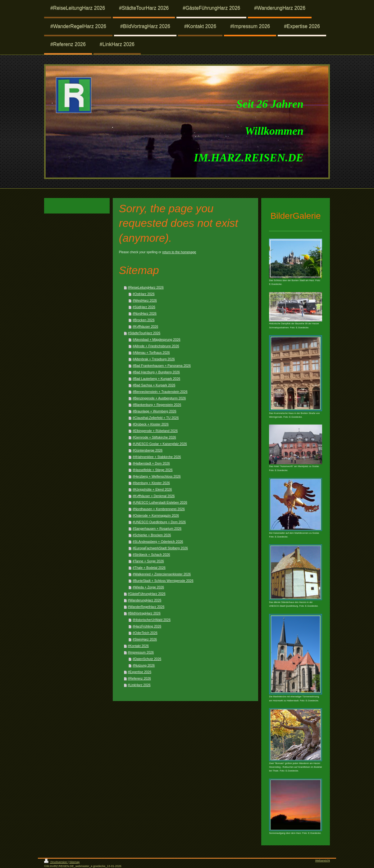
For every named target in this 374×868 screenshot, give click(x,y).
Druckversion (56, 862)
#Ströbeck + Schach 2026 (151, 555)
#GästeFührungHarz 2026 (146, 594)
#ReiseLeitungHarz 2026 (146, 287)
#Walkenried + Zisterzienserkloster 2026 (162, 574)
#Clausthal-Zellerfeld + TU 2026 (156, 418)
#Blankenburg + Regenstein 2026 (157, 405)
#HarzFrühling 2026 (147, 626)
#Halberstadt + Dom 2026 (151, 463)
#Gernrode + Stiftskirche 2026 (154, 437)
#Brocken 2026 (144, 320)
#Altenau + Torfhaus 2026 (151, 353)
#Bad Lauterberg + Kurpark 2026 (156, 379)
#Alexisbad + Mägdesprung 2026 (157, 340)
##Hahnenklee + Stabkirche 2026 (157, 457)
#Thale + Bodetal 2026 (149, 568)
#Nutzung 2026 (144, 665)
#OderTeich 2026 (145, 633)
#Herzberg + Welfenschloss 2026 (157, 476)
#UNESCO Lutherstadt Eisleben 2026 (160, 502)
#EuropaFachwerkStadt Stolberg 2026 (160, 548)
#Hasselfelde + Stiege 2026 (153, 470)
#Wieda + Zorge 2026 (148, 587)
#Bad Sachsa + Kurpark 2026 (154, 385)
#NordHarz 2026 (145, 313)
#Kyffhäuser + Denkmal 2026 (154, 496)
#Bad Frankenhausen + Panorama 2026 (162, 366)
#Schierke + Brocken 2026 (152, 535)
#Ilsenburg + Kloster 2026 (151, 483)
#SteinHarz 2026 (145, 639)
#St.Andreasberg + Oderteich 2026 (158, 542)
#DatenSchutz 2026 (147, 659)
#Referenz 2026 (139, 678)
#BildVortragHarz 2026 (144, 613)
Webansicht (323, 861)
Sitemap (74, 862)
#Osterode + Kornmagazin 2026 (156, 515)
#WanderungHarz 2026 (144, 600)
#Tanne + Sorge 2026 (148, 561)
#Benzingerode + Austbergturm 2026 (159, 398)
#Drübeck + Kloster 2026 (151, 424)
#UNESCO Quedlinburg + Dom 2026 (159, 522)
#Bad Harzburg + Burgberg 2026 (156, 372)
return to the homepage (179, 252)
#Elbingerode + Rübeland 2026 (155, 431)
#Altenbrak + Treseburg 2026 (154, 359)
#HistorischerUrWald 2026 (152, 620)
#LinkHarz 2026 (139, 685)
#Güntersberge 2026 (148, 450)
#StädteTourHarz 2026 (144, 333)
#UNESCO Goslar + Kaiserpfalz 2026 (160, 444)
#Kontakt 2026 (138, 646)
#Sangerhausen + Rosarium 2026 (157, 528)
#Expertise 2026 (139, 672)
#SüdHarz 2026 (144, 307)
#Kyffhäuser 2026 (145, 326)
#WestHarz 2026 (145, 300)
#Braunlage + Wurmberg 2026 (155, 411)
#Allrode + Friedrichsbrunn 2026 (156, 346)
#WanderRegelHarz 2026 (146, 607)
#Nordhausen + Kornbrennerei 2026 (159, 509)
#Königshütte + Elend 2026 (152, 489)
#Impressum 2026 (141, 652)
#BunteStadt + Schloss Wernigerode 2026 (163, 581)
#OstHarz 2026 (144, 294)
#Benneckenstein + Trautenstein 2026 (160, 392)
